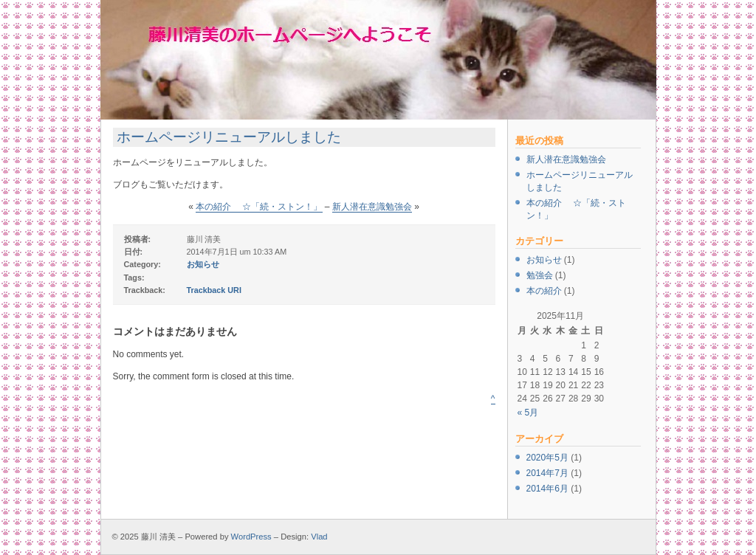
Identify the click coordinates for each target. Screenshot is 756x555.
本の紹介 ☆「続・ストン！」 (259, 207)
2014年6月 (547, 489)
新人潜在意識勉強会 (566, 159)
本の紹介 (544, 291)
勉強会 (540, 275)
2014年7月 (547, 473)
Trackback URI (214, 290)
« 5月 (528, 413)
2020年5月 (547, 458)
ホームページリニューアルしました (229, 137)
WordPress (251, 537)
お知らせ (544, 260)
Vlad (319, 537)
